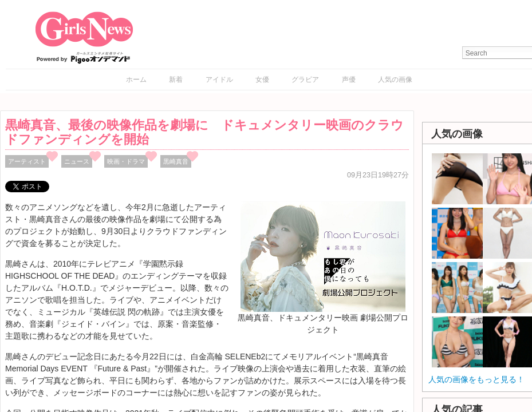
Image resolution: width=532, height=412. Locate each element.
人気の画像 (395, 80)
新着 (176, 80)
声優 (349, 80)
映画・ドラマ (126, 161)
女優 (262, 80)
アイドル (219, 80)
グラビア (305, 80)
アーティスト (27, 161)
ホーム (136, 80)
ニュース (77, 161)
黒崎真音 (176, 161)
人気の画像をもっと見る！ (476, 379)
